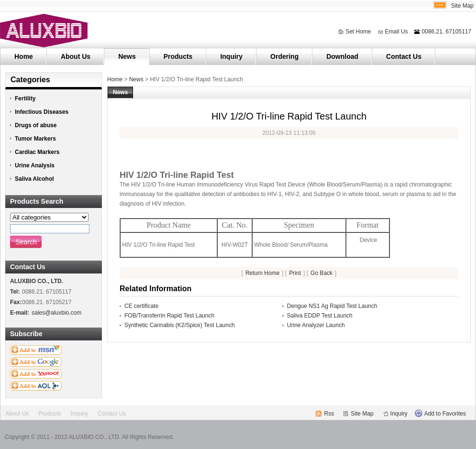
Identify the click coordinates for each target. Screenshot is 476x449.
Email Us (397, 32)
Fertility (25, 99)
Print (295, 273)
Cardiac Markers (37, 152)
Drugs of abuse (36, 125)
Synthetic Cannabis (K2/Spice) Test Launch (180, 325)
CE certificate (141, 306)
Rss (329, 414)
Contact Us (404, 56)
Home (24, 56)
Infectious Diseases (42, 112)
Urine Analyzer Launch (316, 325)
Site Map (462, 6)
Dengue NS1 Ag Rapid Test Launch (332, 306)
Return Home (262, 273)
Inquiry (231, 56)
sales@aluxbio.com (56, 313)
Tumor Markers (35, 139)
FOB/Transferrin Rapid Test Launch (169, 316)
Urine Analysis (35, 165)
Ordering (284, 56)
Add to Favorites (445, 414)
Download (342, 56)
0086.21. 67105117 (447, 32)
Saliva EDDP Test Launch (320, 316)
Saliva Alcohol (34, 179)
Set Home (358, 32)
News (127, 56)
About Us (76, 56)
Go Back (321, 273)
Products (178, 56)
